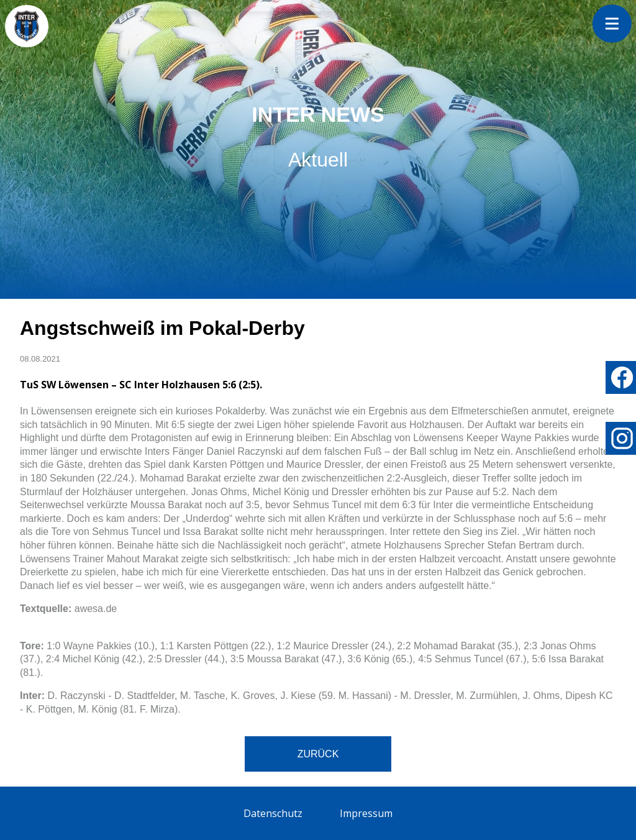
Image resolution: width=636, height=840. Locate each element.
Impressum (366, 813)
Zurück (318, 754)
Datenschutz (273, 813)
